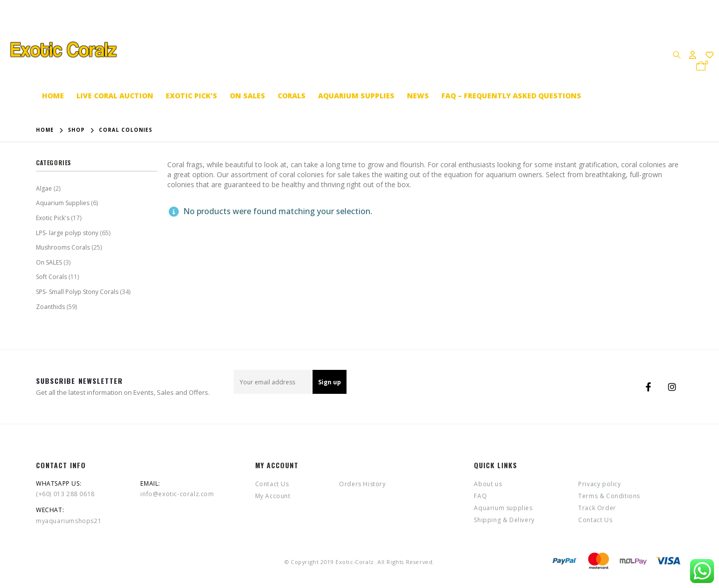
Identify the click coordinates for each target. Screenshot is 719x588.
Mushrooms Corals (63, 247)
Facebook (648, 387)
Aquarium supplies (356, 96)
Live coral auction (115, 96)
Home (53, 96)
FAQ (480, 496)
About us (488, 484)
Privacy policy (599, 484)
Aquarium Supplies (63, 203)
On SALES (247, 96)
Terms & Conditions (609, 496)
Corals (292, 96)
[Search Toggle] (677, 54)
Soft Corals (51, 277)
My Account (273, 496)
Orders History (362, 484)
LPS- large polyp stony (67, 233)
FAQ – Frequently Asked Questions (511, 96)
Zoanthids (50, 307)
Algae (44, 188)
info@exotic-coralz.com (177, 494)
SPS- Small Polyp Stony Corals (77, 292)
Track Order (597, 508)
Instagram (672, 387)
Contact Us (272, 484)
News (418, 96)
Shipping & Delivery (504, 520)
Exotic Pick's (53, 218)
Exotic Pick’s (191, 96)
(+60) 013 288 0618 (65, 494)
